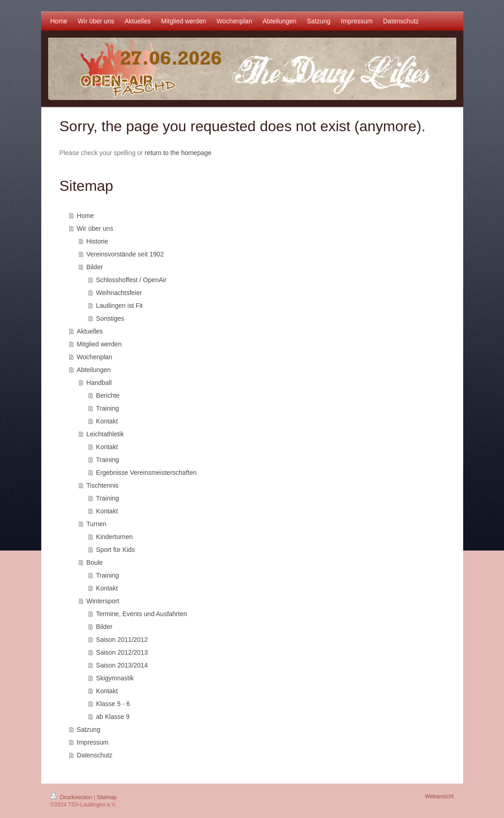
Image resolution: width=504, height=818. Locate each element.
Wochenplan (94, 357)
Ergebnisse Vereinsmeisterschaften (146, 473)
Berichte (108, 395)
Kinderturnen (114, 537)
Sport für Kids (115, 550)
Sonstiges (110, 318)
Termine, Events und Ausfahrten (141, 614)
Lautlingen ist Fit (119, 306)
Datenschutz (94, 755)
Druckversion (72, 797)
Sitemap (107, 797)
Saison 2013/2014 (122, 665)
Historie (97, 241)
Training (107, 408)
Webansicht (439, 796)
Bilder (94, 267)
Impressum (92, 742)
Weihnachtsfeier (119, 293)
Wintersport (103, 601)
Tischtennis (102, 485)
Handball (99, 383)
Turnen (96, 524)
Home (85, 216)
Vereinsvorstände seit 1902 (125, 254)
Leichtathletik (105, 434)
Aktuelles (90, 331)
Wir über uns (95, 228)
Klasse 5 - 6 (113, 704)
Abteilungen (94, 370)
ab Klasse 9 (113, 717)
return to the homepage (178, 153)
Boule (94, 562)
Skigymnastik (115, 678)
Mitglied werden (99, 344)
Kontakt (107, 421)
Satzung (88, 729)
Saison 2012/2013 (122, 652)
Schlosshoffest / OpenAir (131, 280)
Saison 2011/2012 (122, 640)
